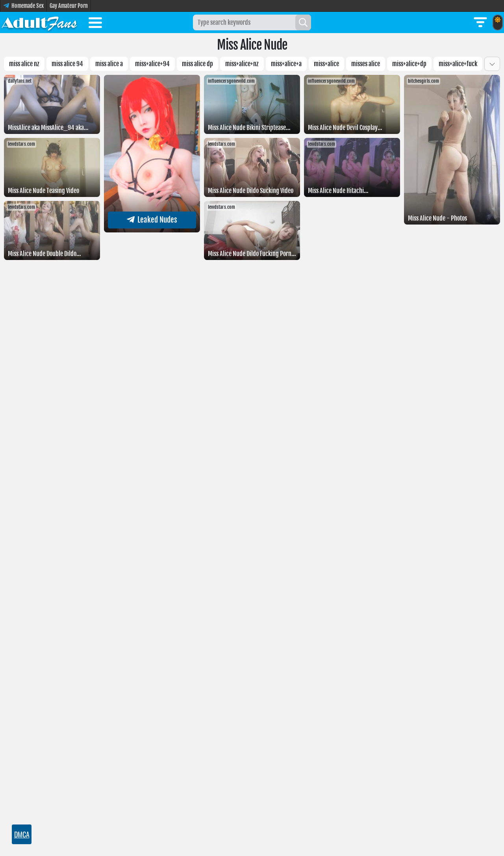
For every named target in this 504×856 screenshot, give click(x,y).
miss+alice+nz (242, 64)
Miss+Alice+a (286, 64)
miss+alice (326, 64)
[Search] (303, 22)
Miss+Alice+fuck (458, 64)
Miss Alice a (109, 64)
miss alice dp (197, 64)
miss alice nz (24, 64)
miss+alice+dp (409, 64)
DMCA (22, 834)
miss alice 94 (67, 64)
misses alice (366, 64)
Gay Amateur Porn (69, 6)
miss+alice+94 (152, 64)
